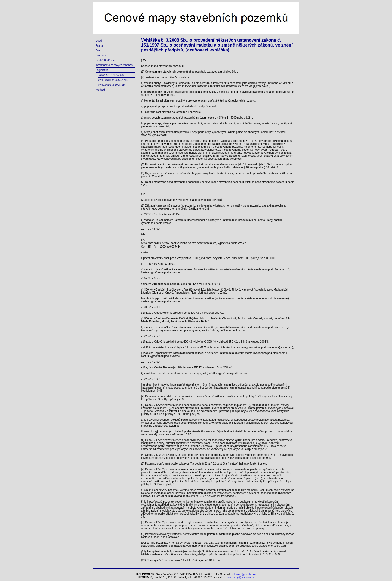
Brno (98, 50)
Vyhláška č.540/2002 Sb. (113, 80)
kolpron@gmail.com (244, 574)
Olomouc (101, 55)
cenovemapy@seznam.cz (239, 577)
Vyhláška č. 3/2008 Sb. (112, 85)
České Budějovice (106, 60)
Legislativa (102, 70)
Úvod (99, 41)
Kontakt (100, 90)
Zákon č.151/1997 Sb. (111, 75)
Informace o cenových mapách (114, 65)
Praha (99, 46)
